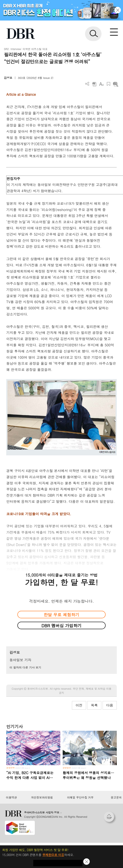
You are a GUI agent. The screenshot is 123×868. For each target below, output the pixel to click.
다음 (110, 705)
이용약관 (11, 797)
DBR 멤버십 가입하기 (61, 625)
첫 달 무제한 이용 (58, 863)
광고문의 (116, 797)
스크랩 (109, 84)
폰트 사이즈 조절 (101, 84)
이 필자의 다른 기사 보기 (25, 667)
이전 (79, 705)
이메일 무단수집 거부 (80, 797)
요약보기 (116, 84)
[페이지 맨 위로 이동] (110, 818)
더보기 (87, 84)
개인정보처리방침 (42, 797)
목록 (94, 705)
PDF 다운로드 (94, 84)
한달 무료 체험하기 (61, 615)
